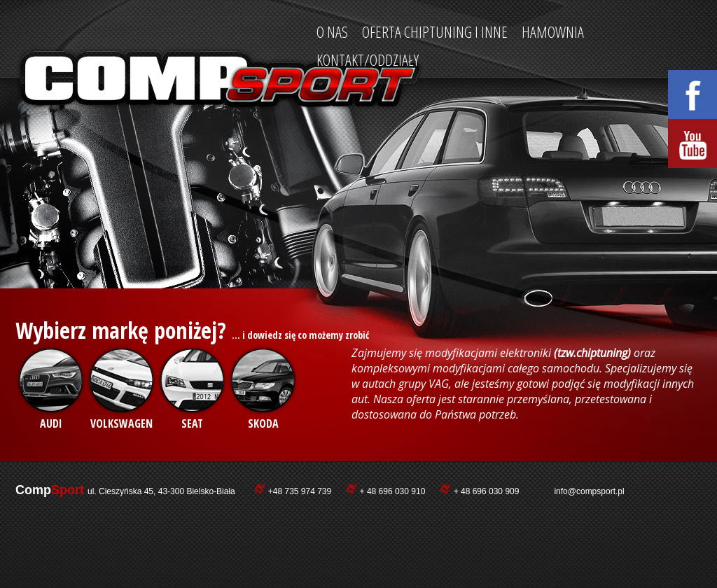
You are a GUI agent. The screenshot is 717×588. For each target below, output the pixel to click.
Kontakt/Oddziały (368, 59)
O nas (332, 31)
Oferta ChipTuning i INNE (435, 31)
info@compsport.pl (589, 491)
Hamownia (553, 31)
